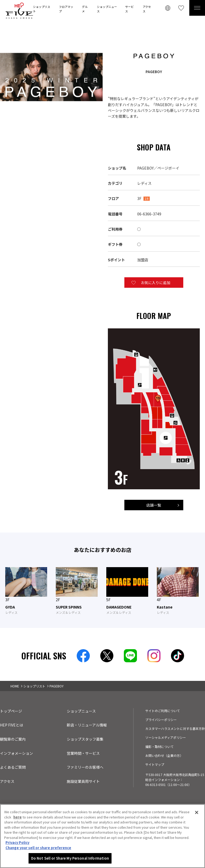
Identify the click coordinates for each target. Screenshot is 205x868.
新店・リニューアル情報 (87, 725)
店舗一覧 (154, 505)
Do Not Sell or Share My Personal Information (70, 858)
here (18, 817)
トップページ (11, 711)
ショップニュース (107, 9)
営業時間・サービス (83, 753)
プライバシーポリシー (161, 720)
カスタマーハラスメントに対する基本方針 (175, 728)
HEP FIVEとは (12, 725)
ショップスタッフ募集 (85, 739)
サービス (129, 9)
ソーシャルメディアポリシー (166, 737)
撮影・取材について (159, 747)
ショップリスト (42, 9)
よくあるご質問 (13, 767)
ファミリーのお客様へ (85, 767)
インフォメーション (16, 753)
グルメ (85, 9)
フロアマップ (66, 9)
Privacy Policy (17, 842)
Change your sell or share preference (38, 848)
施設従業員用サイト (83, 781)
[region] (103, 836)
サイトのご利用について (163, 711)
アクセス (147, 9)
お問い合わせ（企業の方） (164, 755)
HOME (15, 686)
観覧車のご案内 (13, 739)
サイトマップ (155, 764)
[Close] (197, 812)
